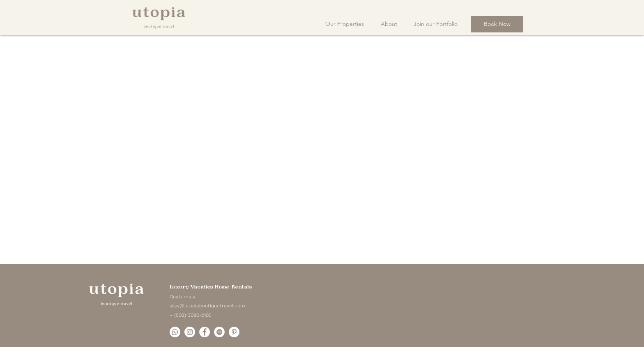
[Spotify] (219, 332)
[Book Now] (497, 24)
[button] (389, 20)
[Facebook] (205, 332)
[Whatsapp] (175, 332)
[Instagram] (190, 332)
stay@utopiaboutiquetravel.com (207, 306)
